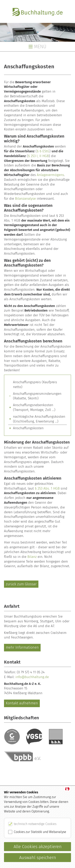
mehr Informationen (22, 647)
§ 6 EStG (43, 151)
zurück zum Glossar (21, 584)
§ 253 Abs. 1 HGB (47, 488)
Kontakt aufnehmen (22, 703)
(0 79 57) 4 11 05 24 (31, 672)
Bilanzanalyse (25, 199)
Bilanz (32, 557)
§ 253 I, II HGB (38, 156)
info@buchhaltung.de (32, 677)
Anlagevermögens (50, 175)
